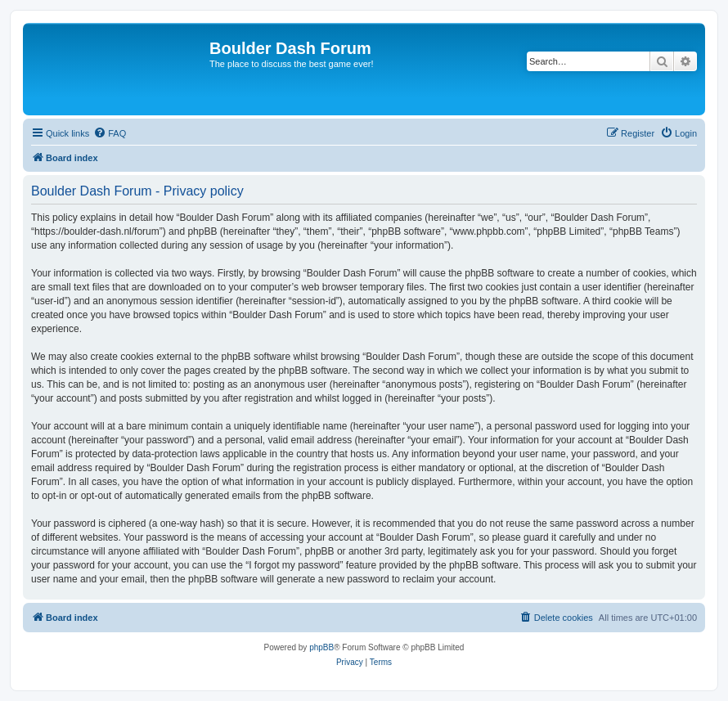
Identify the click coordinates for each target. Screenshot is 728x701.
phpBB (321, 647)
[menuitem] (110, 133)
